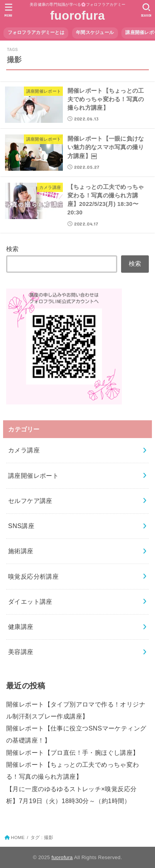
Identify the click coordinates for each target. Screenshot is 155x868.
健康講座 (21, 627)
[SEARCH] (146, 10)
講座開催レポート (33, 476)
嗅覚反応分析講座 (33, 576)
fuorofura (77, 16)
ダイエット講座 (30, 601)
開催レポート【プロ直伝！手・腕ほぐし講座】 (73, 752)
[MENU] (9, 10)
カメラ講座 (24, 450)
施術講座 (21, 551)
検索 (13, 249)
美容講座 (21, 652)
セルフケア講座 (30, 501)
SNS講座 (21, 526)
